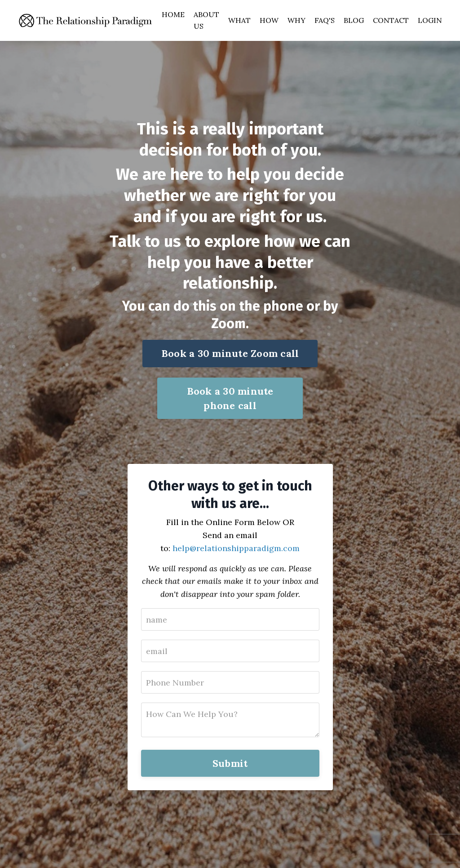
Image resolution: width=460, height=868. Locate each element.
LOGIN (430, 20)
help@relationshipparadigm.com (236, 548)
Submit (230, 763)
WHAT (239, 20)
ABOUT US (206, 20)
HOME (173, 14)
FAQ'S (325, 20)
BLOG (354, 20)
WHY (296, 20)
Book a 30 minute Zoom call (230, 353)
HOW (269, 20)
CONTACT (391, 20)
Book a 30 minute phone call (230, 398)
